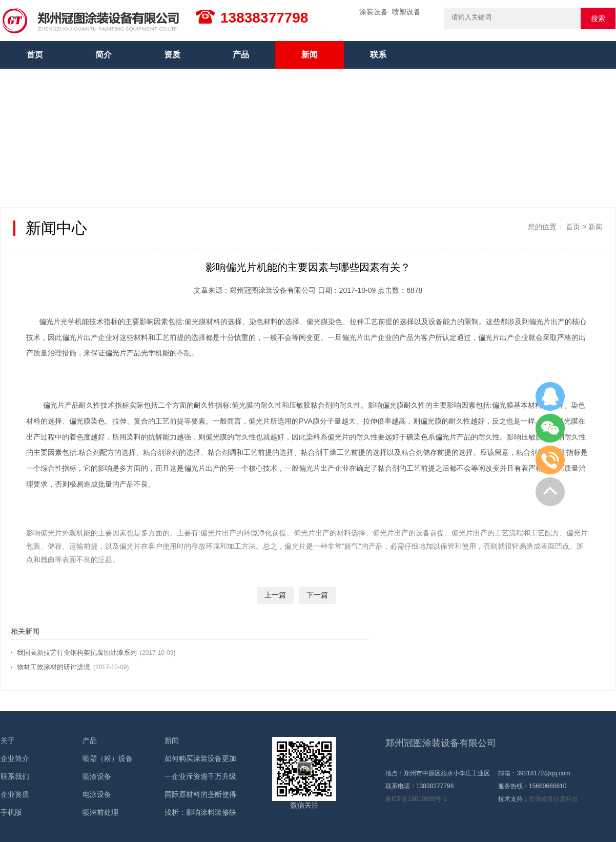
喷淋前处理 (100, 812)
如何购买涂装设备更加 (200, 758)
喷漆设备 (97, 776)
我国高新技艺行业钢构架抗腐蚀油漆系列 (77, 653)
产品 (241, 55)
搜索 (598, 18)
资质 (172, 55)
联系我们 (15, 776)
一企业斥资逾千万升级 (200, 776)
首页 (35, 55)
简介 (104, 55)
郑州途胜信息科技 (553, 799)
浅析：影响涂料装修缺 (200, 812)
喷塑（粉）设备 (108, 758)
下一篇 (317, 595)
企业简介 (15, 758)
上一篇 (275, 595)
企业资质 (15, 794)
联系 (378, 55)
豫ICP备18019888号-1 (416, 799)
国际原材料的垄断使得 (200, 794)
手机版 (11, 812)
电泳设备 (97, 794)
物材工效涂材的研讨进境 (54, 667)
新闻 (310, 55)
